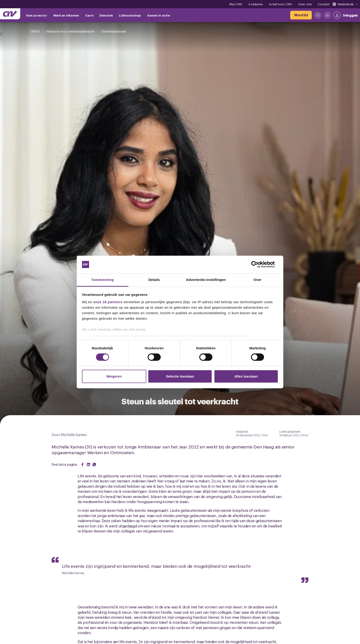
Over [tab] (257, 280)
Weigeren (114, 376)
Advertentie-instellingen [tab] (206, 280)
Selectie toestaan (180, 376)
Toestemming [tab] (103, 280)
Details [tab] (154, 280)
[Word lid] (301, 15)
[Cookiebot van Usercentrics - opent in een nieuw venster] (258, 264)
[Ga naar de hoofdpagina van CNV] (10, 14)
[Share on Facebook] (82, 465)
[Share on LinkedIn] (88, 465)
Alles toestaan (246, 376)
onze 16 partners (108, 302)
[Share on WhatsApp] (94, 465)
